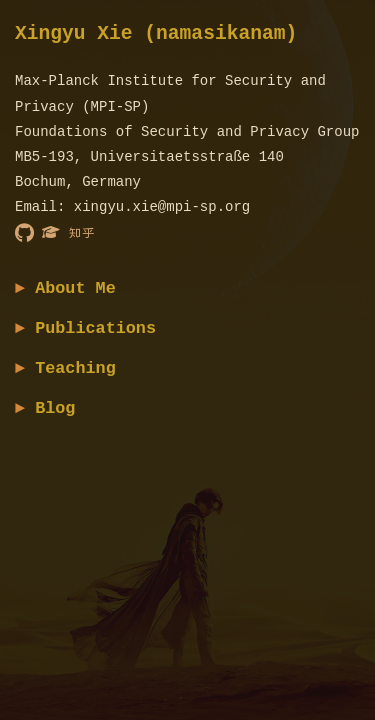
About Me (75, 288)
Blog (55, 408)
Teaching (75, 368)
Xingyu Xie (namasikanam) (156, 34)
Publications (95, 328)
